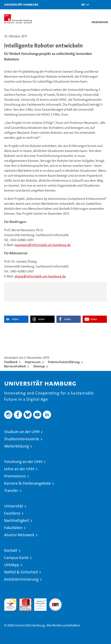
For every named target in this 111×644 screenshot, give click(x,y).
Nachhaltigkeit (17, 520)
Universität (14, 506)
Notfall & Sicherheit (21, 572)
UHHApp (12, 565)
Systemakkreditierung (55, 601)
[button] (84, 5)
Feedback (11, 362)
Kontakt (11, 550)
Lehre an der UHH (19, 469)
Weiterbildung (16, 446)
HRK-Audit (38, 603)
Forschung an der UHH (23, 462)
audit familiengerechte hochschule (10, 605)
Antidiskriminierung (21, 579)
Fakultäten (13, 528)
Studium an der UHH (22, 432)
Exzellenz (12, 513)
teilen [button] (15, 319)
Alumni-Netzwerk (19, 535)
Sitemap (39, 366)
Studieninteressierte (22, 439)
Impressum (33, 362)
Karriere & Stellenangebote (27, 483)
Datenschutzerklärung (64, 362)
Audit (23, 601)
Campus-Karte (16, 558)
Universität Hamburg (21, 4)
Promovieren (15, 476)
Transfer (11, 491)
